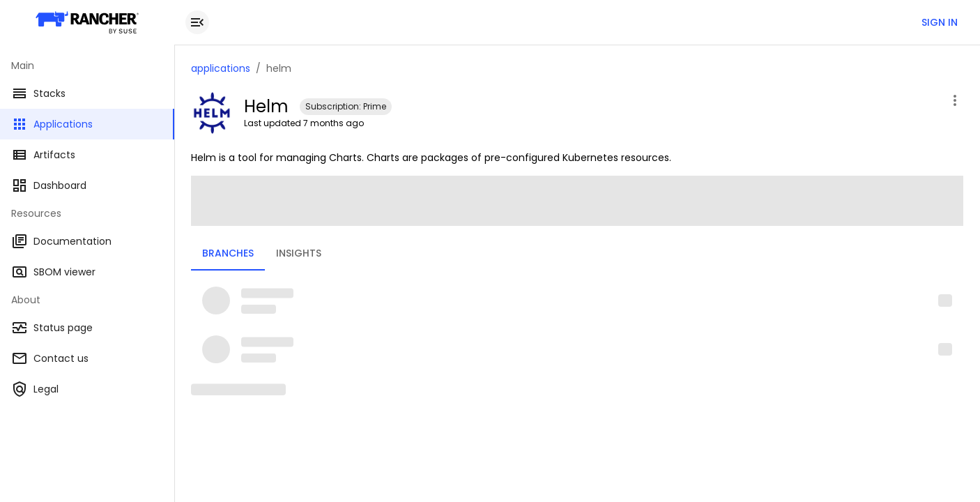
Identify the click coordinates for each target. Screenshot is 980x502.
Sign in (940, 22)
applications (221, 68)
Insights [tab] (299, 253)
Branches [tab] (228, 253)
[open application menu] (955, 100)
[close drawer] (197, 22)
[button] (577, 301)
